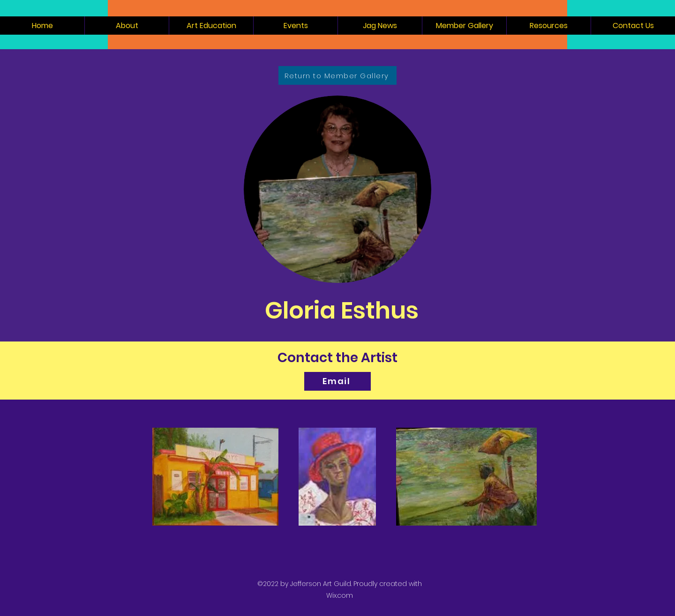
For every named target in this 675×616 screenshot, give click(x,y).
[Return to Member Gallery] (337, 75)
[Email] (337, 381)
